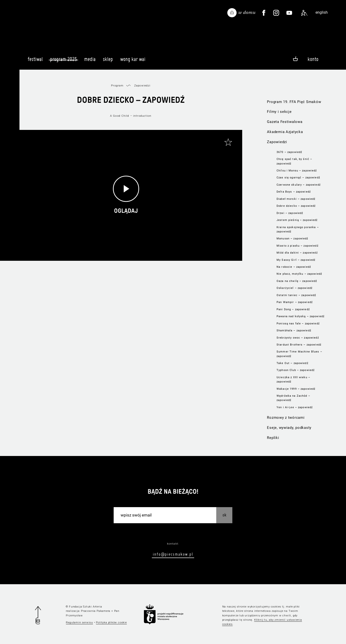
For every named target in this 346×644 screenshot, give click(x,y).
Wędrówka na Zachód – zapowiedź (293, 398)
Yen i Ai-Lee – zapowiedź (295, 407)
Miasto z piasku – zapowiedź (297, 246)
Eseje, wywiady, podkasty (289, 428)
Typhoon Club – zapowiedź (296, 370)
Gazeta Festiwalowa (285, 122)
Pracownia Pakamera (96, 611)
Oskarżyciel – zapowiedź (294, 288)
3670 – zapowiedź (289, 152)
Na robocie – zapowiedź (294, 267)
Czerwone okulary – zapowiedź (299, 185)
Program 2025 (63, 59)
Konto (313, 59)
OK (224, 515)
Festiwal (35, 61)
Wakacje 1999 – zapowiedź (296, 389)
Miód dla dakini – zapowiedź (297, 253)
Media (90, 61)
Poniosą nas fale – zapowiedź (298, 323)
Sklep (108, 61)
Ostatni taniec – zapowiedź (296, 295)
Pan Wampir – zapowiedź (295, 302)
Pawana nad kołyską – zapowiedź (300, 316)
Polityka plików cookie (111, 622)
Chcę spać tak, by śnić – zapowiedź (294, 161)
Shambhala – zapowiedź (294, 330)
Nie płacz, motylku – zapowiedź (299, 274)
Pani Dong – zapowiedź (293, 309)
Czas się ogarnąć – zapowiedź (298, 177)
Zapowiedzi (277, 142)
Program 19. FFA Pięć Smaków (294, 102)
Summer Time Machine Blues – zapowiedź (299, 354)
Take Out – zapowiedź (292, 363)
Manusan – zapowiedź (292, 238)
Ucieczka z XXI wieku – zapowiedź (293, 379)
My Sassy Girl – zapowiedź (296, 260)
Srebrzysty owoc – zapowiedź (298, 338)
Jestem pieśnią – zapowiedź (297, 220)
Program (117, 85)
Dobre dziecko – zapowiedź (296, 206)
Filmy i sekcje (279, 112)
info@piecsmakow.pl (173, 554)
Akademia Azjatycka (285, 132)
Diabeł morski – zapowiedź (296, 199)
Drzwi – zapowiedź (290, 213)
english (322, 12)
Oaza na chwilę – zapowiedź (297, 281)
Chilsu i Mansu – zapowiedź (297, 170)
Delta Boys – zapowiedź (294, 192)
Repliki (273, 438)
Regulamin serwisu (79, 622)
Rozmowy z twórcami (286, 418)
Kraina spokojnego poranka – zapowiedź (298, 229)
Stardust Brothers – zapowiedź (299, 345)
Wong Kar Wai (133, 61)
